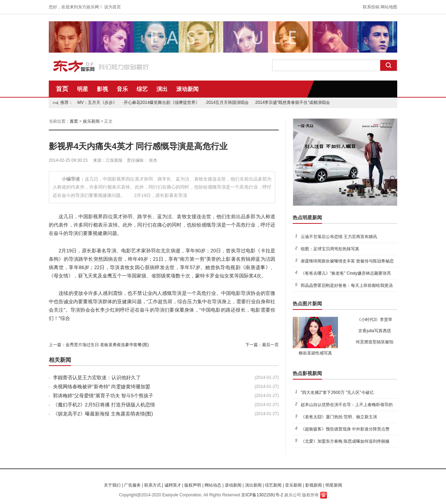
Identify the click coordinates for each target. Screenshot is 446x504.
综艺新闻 (273, 485)
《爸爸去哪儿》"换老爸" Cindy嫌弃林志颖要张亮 (346, 273)
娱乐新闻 (91, 121)
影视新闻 (314, 485)
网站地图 (389, 7)
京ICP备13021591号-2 (262, 495)
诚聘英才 (173, 485)
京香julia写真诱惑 (374, 331)
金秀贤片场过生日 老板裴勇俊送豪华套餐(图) (107, 345)
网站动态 (213, 485)
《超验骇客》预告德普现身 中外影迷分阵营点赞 (345, 429)
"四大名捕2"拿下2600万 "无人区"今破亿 (337, 392)
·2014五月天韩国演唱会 (227, 102)
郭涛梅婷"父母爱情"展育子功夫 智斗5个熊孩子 (103, 396)
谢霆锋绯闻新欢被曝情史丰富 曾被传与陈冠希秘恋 (347, 261)
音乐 (122, 89)
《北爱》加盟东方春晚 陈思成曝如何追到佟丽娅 (345, 441)
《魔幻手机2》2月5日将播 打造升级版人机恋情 (104, 405)
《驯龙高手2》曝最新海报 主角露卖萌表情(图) (103, 414)
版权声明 (193, 485)
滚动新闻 (187, 89)
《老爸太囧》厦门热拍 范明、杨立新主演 (339, 417)
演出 (162, 89)
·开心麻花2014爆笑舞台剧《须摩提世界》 (161, 102)
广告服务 (132, 485)
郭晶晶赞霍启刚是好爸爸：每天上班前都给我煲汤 (347, 285)
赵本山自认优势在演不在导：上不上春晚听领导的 (347, 405)
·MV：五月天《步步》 (97, 102)
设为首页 (113, 7)
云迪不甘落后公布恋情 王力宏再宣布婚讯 (339, 237)
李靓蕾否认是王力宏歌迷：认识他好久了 (97, 377)
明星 (83, 89)
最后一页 (270, 345)
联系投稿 (371, 7)
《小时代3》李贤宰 (375, 320)
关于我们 (112, 485)
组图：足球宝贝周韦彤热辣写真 (330, 249)
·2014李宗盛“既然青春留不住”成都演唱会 (292, 102)
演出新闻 (253, 485)
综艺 (142, 89)
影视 (102, 89)
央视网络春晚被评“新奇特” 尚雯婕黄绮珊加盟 (102, 387)
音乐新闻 (293, 485)
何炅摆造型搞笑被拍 (375, 342)
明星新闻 (334, 485)
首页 (62, 89)
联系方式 (153, 485)
